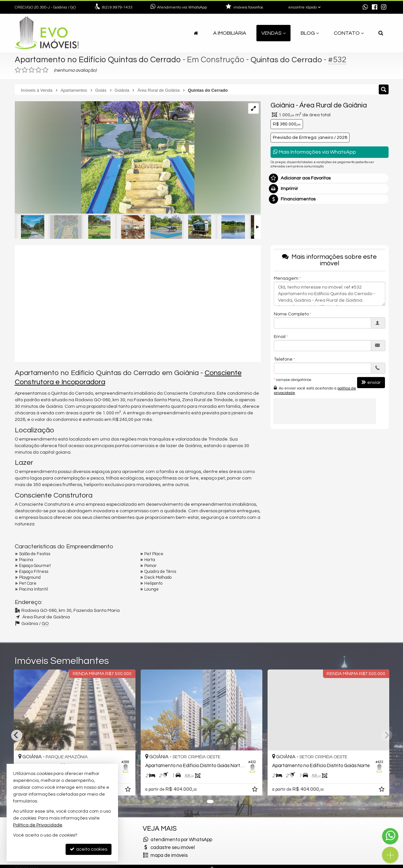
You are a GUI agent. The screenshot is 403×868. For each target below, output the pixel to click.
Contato (349, 33)
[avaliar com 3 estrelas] (32, 70)
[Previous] (17, 735)
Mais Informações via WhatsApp (315, 152)
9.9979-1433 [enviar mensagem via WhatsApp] (117, 7)
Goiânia (282, 105)
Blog (310, 33)
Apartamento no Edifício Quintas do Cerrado (98, 60)
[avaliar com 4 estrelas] (39, 70)
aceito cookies (89, 849)
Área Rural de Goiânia (333, 105)
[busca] (381, 33)
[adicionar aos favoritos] (129, 790)
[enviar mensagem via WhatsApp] (365, 8)
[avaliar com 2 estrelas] (25, 70)
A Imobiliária (230, 33)
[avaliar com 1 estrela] (18, 70)
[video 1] (138, 303)
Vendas (273, 33)
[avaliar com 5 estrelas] (45, 70)
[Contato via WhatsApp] (390, 836)
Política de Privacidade (38, 825)
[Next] (387, 735)
